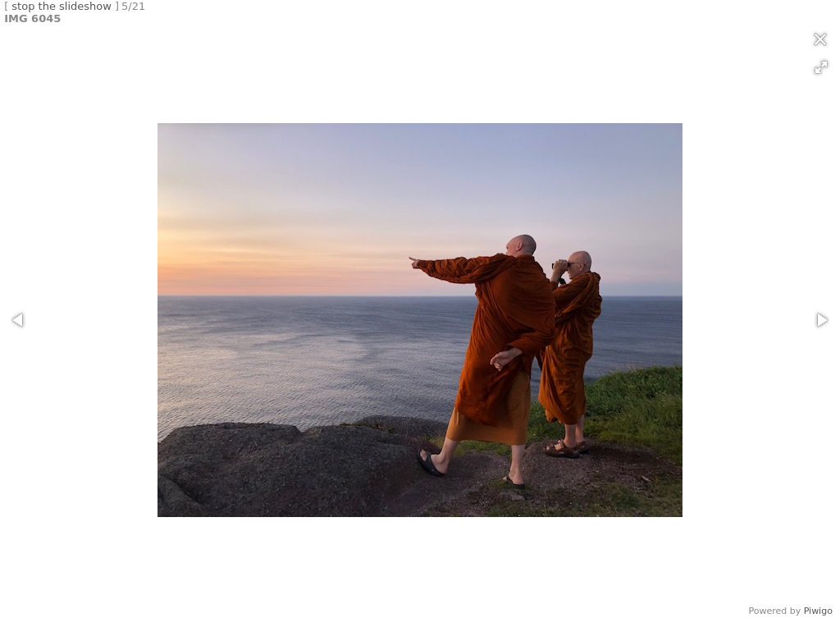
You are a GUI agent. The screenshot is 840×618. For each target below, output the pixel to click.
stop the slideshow (62, 6)
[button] (821, 67)
